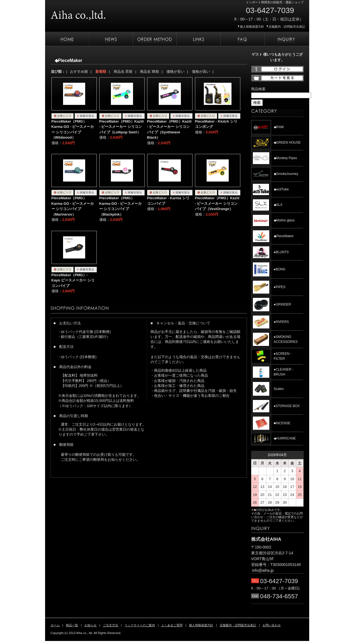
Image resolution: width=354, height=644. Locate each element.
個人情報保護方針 (252, 27)
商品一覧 (72, 625)
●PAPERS (281, 322)
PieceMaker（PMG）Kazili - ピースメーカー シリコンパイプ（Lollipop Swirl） (122, 127)
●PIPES (280, 287)
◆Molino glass (284, 220)
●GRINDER (283, 304)
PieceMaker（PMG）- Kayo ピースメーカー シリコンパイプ (73, 280)
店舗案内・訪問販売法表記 (287, 27)
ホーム (67, 39)
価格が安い (175, 72)
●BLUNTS (281, 252)
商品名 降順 (149, 72)
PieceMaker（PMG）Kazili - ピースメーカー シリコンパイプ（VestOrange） (217, 203)
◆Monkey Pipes (285, 158)
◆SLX (278, 205)
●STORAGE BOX (287, 406)
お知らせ (111, 39)
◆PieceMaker (284, 236)
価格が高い (201, 72)
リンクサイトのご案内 (198, 39)
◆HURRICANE (285, 438)
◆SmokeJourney (286, 174)
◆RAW (279, 127)
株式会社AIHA (95, 13)
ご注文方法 (155, 39)
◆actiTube (281, 189)
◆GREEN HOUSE (287, 143)
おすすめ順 (79, 72)
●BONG (280, 269)
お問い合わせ (287, 39)
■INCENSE (282, 423)
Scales (279, 389)
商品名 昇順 (123, 72)
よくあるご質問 (242, 39)
